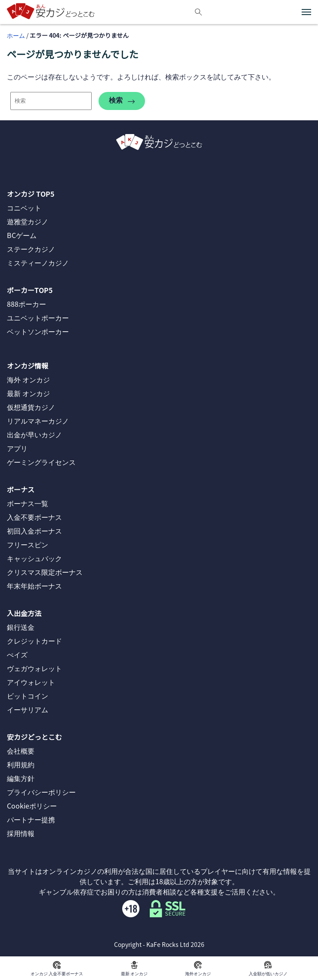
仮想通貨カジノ (31, 407)
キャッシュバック (34, 558)
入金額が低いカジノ (268, 968)
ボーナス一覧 (28, 503)
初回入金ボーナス (34, 531)
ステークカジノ (31, 249)
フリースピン (28, 544)
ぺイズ (17, 654)
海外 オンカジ (28, 379)
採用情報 (21, 833)
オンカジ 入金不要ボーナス (57, 968)
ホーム (16, 35)
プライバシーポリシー (41, 792)
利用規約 (21, 764)
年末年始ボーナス (34, 586)
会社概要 (21, 751)
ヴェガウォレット (34, 668)
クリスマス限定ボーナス (45, 572)
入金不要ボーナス (34, 517)
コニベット (24, 208)
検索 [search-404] (122, 101)
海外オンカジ (198, 968)
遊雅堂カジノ (28, 221)
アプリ (17, 448)
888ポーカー (26, 304)
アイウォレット (31, 682)
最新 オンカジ (134, 968)
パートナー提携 (31, 819)
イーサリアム (28, 709)
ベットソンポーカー (38, 331)
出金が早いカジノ (34, 434)
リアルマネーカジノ (38, 421)
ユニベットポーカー (38, 318)
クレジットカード (34, 641)
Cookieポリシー (32, 806)
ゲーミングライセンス (41, 462)
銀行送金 (21, 627)
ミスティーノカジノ (38, 263)
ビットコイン (28, 696)
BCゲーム (22, 235)
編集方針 (21, 778)
